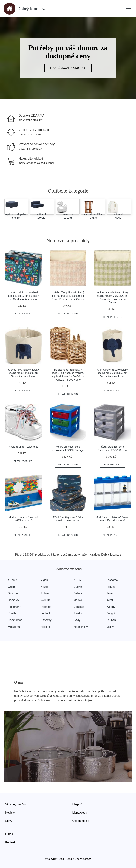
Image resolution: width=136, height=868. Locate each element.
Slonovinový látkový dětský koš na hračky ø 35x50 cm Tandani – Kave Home (112, 373)
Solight (112, 613)
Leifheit (46, 613)
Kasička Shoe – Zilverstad (24, 447)
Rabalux (46, 607)
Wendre (46, 600)
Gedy (78, 620)
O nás (9, 834)
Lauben (112, 620)
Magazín (78, 804)
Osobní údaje (81, 821)
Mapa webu (80, 812)
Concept (80, 607)
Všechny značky (16, 804)
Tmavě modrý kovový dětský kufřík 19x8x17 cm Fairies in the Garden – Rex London (24, 296)
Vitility (111, 627)
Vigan (45, 580)
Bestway (46, 620)
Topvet (111, 587)
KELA (78, 580)
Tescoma (113, 580)
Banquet (13, 593)
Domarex (14, 600)
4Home (13, 580)
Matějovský (81, 627)
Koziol (45, 587)
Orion (11, 587)
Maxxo (78, 600)
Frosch (112, 593)
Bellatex (79, 593)
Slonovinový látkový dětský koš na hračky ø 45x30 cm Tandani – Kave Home (24, 373)
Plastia (78, 613)
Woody (112, 607)
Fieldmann (15, 607)
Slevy (9, 821)
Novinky (10, 812)
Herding (46, 627)
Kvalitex (13, 613)
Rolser (45, 593)
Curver (78, 587)
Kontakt (10, 842)
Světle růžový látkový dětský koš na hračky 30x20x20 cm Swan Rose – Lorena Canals (68, 296)
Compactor (15, 620)
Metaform (14, 627)
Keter (111, 600)
